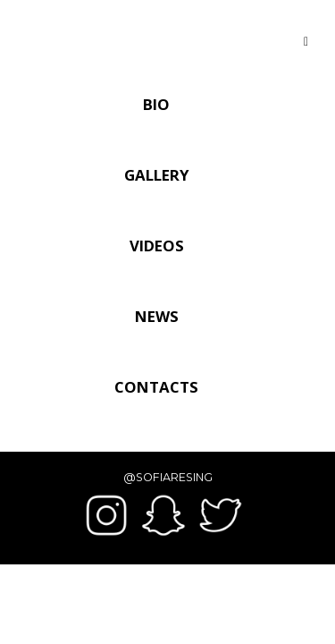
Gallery (157, 175)
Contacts (156, 387)
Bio (156, 104)
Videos (157, 246)
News (157, 316)
